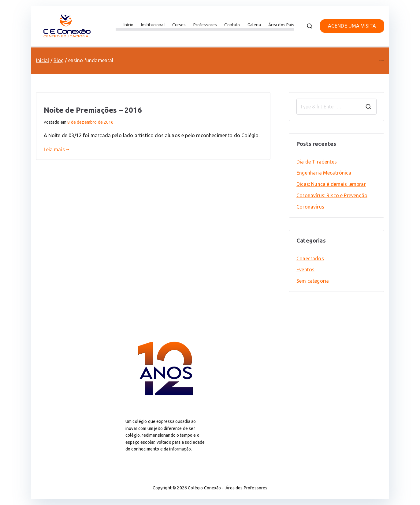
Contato (232, 25)
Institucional (153, 25)
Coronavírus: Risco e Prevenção (332, 195)
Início (129, 25)
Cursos (179, 25)
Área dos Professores (246, 488)
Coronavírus (310, 207)
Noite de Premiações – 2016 (93, 110)
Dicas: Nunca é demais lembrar (331, 184)
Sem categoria (313, 281)
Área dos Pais (281, 25)
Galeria (254, 25)
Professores (205, 25)
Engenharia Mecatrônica (324, 173)
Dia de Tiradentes (317, 162)
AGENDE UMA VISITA (352, 26)
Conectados (310, 258)
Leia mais (57, 149)
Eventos (305, 269)
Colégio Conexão (204, 488)
